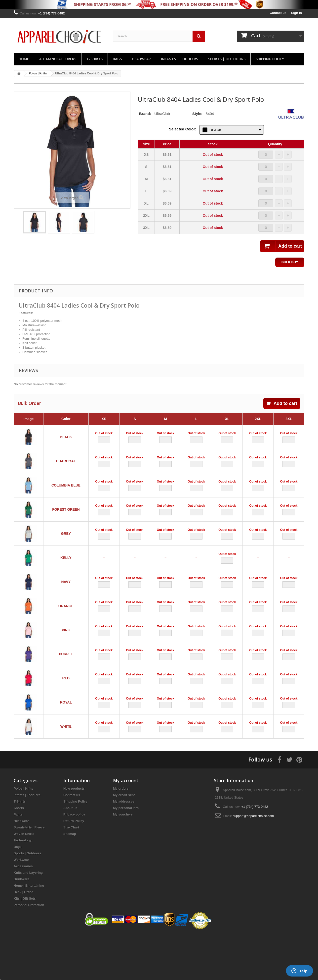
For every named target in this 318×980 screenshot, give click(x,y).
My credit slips (124, 841)
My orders (121, 834)
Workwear (21, 905)
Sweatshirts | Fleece (29, 873)
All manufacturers (58, 59)
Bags (117, 59)
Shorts (19, 853)
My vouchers (123, 860)
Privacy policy (74, 860)
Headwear (141, 59)
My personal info (126, 853)
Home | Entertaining (29, 931)
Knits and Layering (28, 918)
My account (126, 826)
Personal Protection (29, 951)
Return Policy (74, 866)
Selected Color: (183, 129)
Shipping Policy (270, 59)
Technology (23, 886)
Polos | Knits (23, 834)
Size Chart (71, 873)
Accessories (23, 912)
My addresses (124, 847)
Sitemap (70, 879)
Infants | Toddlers (179, 59)
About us (70, 853)
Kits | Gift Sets (25, 944)
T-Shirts (95, 59)
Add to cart (282, 403)
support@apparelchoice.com (253, 861)
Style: (197, 114)
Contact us (278, 13)
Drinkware (21, 925)
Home (24, 59)
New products (74, 834)
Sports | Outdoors (227, 59)
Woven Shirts (24, 879)
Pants (18, 860)
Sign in (297, 13)
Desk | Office (23, 938)
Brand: (145, 114)
